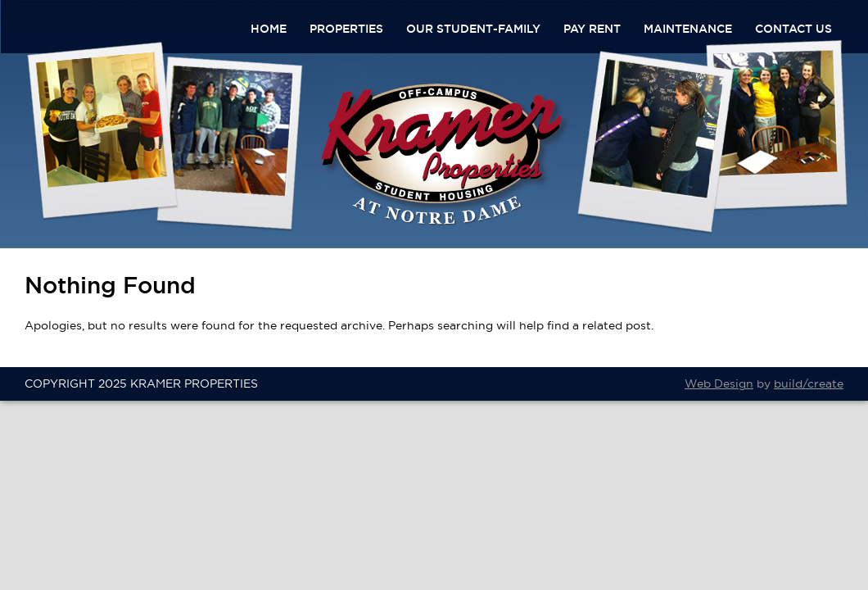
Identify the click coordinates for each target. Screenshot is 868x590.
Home (269, 29)
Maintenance (688, 29)
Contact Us (793, 29)
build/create (809, 383)
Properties (346, 29)
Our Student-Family (473, 29)
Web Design (719, 383)
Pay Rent (592, 29)
